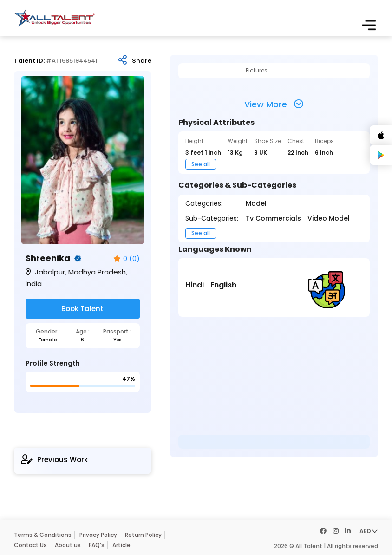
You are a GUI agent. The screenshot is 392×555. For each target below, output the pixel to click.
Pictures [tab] (257, 71)
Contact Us (30, 545)
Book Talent (82, 309)
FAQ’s (97, 545)
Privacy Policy (98, 535)
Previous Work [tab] (54, 460)
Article (121, 545)
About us (68, 545)
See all (201, 164)
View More (274, 104)
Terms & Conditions (43, 535)
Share (142, 61)
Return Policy (143, 535)
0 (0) (127, 259)
